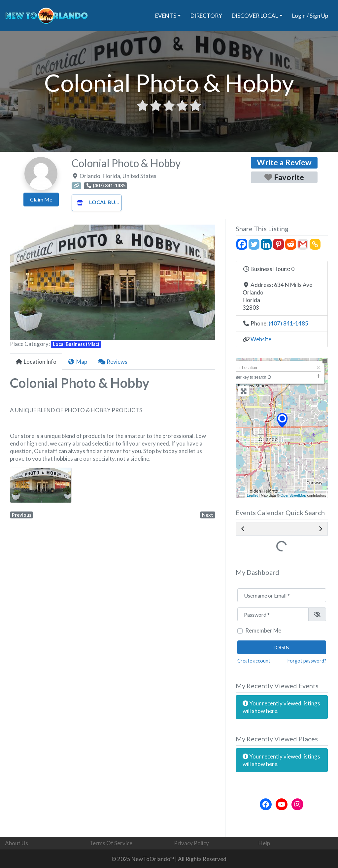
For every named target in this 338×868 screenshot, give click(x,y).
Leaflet (252, 495)
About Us (17, 843)
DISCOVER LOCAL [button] (255, 16)
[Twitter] (254, 244)
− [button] (243, 374)
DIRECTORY (206, 16)
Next (208, 515)
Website (261, 339)
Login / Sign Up (310, 16)
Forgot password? (307, 661)
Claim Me (41, 199)
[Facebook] (242, 244)
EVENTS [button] (166, 16)
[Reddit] (291, 244)
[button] (25, 282)
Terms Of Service (111, 843)
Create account (254, 661)
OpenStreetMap (293, 495)
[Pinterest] (278, 244)
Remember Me (263, 630)
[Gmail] (303, 244)
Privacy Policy (191, 843)
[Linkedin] (266, 244)
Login (282, 647)
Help (264, 843)
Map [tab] (77, 362)
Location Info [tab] (36, 362)
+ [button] (243, 365)
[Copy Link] (315, 244)
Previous (22, 515)
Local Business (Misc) (111, 202)
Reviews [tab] (113, 362)
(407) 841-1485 (288, 323)
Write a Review (284, 162)
